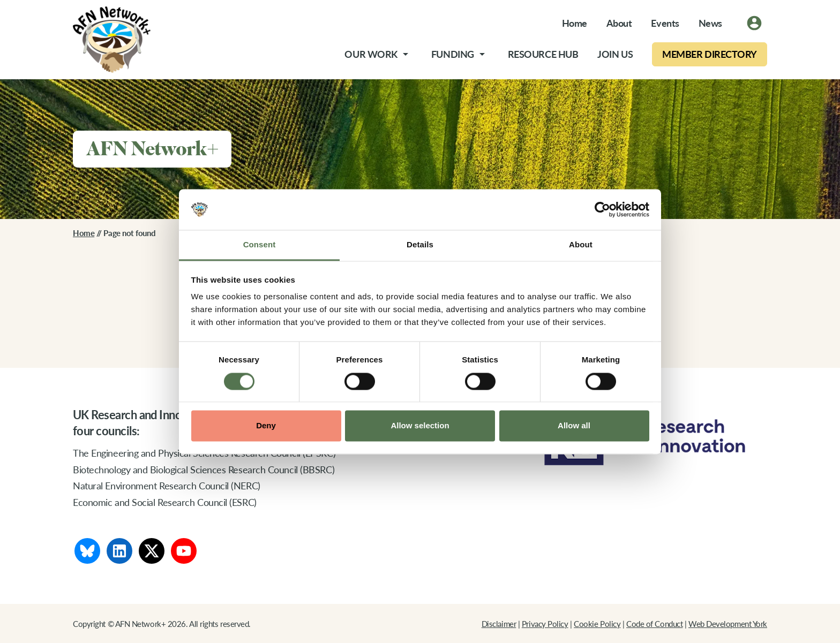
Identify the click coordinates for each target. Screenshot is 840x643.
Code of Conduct (654, 623)
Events (665, 23)
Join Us (615, 54)
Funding (453, 54)
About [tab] (581, 245)
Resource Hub (543, 54)
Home (575, 23)
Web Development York (728, 623)
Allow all (574, 426)
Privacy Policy (545, 623)
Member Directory (710, 54)
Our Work (371, 54)
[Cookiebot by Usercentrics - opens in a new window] (602, 209)
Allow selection (420, 426)
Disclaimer (499, 623)
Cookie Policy (597, 623)
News (710, 23)
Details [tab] (420, 245)
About (619, 23)
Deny (266, 426)
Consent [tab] (260, 245)
